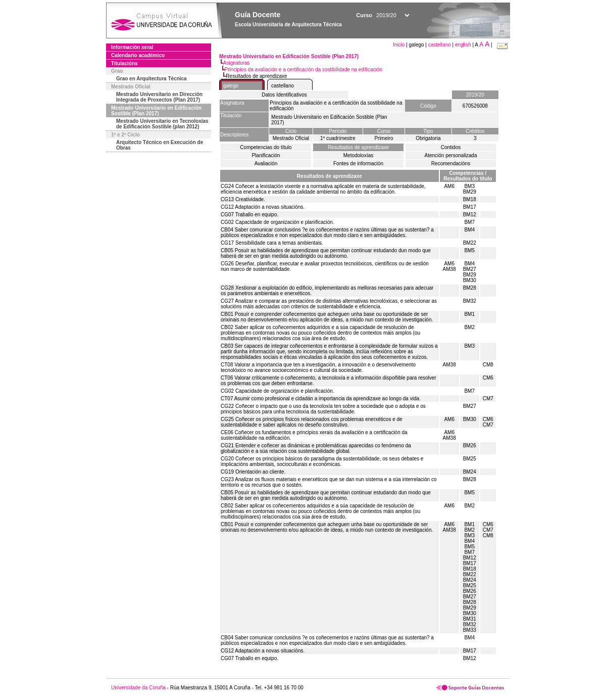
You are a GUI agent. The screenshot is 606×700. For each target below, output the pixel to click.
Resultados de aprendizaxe (358, 147)
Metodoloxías (358, 155)
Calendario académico (138, 55)
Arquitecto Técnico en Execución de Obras (160, 145)
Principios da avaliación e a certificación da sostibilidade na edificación (304, 69)
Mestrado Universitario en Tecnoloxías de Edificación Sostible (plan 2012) (162, 124)
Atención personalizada (451, 155)
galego (231, 86)
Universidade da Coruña (138, 688)
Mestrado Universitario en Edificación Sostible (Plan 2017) (156, 111)
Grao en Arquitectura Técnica (151, 79)
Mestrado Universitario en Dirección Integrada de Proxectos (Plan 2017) (159, 97)
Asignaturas (237, 63)
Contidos (451, 147)
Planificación (266, 155)
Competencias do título (266, 147)
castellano (440, 45)
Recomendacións (451, 164)
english (463, 45)
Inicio (399, 45)
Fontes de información (358, 164)
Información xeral (132, 47)
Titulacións (124, 63)
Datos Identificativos (284, 95)
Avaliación (266, 164)
